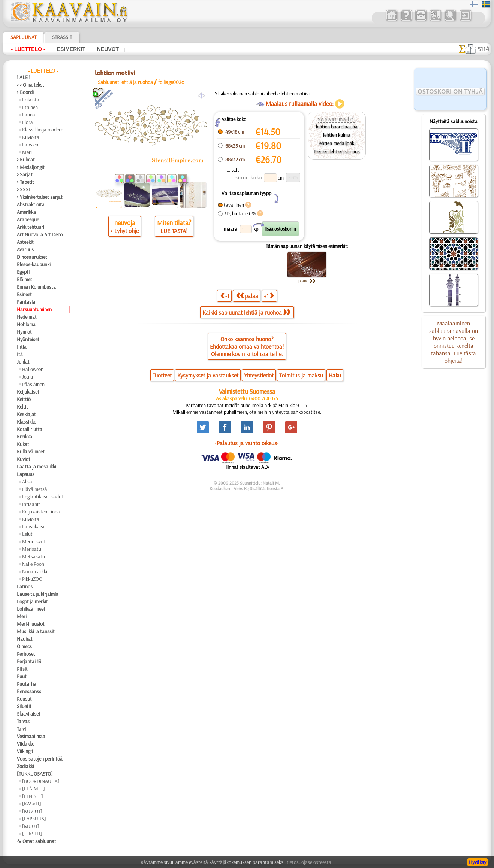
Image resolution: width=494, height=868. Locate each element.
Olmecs (24, 646)
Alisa (27, 482)
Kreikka (25, 437)
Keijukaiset (28, 392)
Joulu (28, 377)
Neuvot (108, 49)
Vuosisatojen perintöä (40, 759)
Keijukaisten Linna (41, 512)
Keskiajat (26, 414)
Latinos (25, 586)
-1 (225, 296)
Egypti (23, 272)
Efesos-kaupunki (34, 264)
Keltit (22, 407)
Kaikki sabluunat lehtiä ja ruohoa (246, 312)
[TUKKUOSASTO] (35, 774)
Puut (22, 676)
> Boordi (25, 92)
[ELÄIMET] (34, 789)
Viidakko (26, 744)
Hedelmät (27, 317)
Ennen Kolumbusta (36, 287)
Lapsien (30, 145)
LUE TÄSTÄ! (174, 231)
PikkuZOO (32, 579)
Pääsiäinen (33, 384)
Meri (27, 152)
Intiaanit (31, 504)
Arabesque (28, 219)
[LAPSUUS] (34, 819)
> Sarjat (25, 174)
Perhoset (26, 654)
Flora (28, 122)
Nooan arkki (35, 571)
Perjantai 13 (29, 661)
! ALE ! (24, 77)
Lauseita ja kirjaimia (38, 594)
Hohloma (26, 324)
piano (307, 281)
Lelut (27, 534)
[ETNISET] (33, 796)
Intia (22, 347)
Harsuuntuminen (34, 309)
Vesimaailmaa (31, 736)
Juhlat (23, 362)
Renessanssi (30, 691)
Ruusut (24, 699)
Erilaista (31, 100)
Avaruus (25, 249)
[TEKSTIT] (32, 834)
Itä (20, 354)
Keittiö (24, 399)
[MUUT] (31, 826)
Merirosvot (34, 541)
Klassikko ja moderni (43, 130)
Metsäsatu (34, 556)
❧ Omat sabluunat (37, 841)
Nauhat (25, 639)
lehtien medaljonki (337, 143)
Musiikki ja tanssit (36, 631)
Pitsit (22, 669)
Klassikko (27, 422)
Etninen (30, 107)
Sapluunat (23, 37)
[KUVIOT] (32, 811)
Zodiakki (25, 766)
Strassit (62, 37)
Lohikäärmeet (31, 609)
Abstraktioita (31, 204)
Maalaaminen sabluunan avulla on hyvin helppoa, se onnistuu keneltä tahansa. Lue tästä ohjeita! (454, 342)
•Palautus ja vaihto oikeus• (247, 443)
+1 (269, 296)
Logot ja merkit (32, 601)
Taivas (23, 721)
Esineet (24, 294)
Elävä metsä (35, 489)
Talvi (21, 729)
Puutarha (27, 684)
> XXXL (24, 189)
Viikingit (25, 751)
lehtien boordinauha (337, 127)
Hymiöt (24, 332)
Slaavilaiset (29, 714)
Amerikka (26, 212)
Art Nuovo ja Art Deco (40, 234)
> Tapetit (25, 182)
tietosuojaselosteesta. (310, 862)
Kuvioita (31, 137)
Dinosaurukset (32, 257)
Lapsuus (26, 474)
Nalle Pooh (33, 564)
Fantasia (26, 302)
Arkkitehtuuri (31, 227)
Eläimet (25, 279)
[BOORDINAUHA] (41, 781)
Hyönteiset (28, 339)
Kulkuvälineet (31, 452)
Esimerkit (71, 49)
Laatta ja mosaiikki (37, 467)
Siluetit (24, 706)
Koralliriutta (30, 429)
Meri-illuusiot (31, 624)
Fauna (29, 115)
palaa (247, 296)
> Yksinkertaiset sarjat (40, 197)
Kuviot (24, 459)
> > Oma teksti (31, 85)
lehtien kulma (337, 135)
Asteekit (25, 242)
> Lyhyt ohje (125, 231)
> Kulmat (26, 160)
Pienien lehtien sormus (337, 151)
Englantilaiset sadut (43, 497)
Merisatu (32, 549)
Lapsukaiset (35, 526)
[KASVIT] (32, 804)
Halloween (33, 369)
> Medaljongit (31, 167)
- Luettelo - (28, 49)
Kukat (23, 444)
